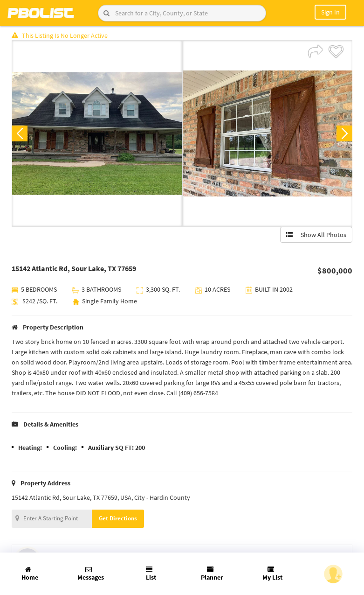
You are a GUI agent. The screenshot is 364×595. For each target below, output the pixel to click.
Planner (212, 574)
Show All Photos (316, 235)
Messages (91, 574)
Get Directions (118, 518)
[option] (97, 133)
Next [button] (344, 133)
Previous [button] (20, 133)
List (151, 574)
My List (272, 574)
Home (30, 574)
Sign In (330, 12)
